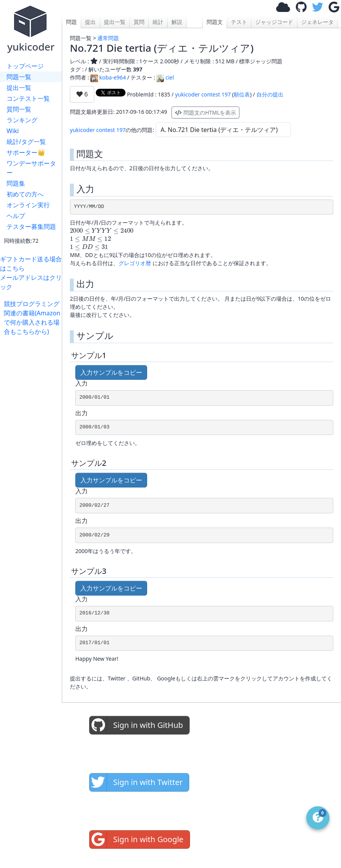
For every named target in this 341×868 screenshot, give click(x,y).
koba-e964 (108, 77)
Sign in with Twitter (136, 782)
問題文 (215, 22)
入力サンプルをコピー (111, 372)
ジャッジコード (274, 22)
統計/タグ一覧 (26, 142)
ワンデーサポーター (31, 168)
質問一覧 (19, 109)
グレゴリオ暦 (135, 263)
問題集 (16, 183)
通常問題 (108, 38)
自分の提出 (270, 94)
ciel (165, 77)
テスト (239, 22)
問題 (71, 22)
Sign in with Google (137, 839)
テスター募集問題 (31, 227)
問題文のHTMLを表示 (205, 113)
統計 (158, 22)
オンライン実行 (28, 205)
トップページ (25, 66)
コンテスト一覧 (28, 98)
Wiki (13, 131)
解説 (177, 22)
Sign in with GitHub (136, 725)
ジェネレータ (317, 22)
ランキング (22, 120)
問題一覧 (19, 77)
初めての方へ (25, 194)
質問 (139, 22)
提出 (90, 22)
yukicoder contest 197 (203, 94)
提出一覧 (19, 88)
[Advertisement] (33, 452)
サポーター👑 (26, 152)
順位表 (242, 94)
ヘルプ (16, 216)
